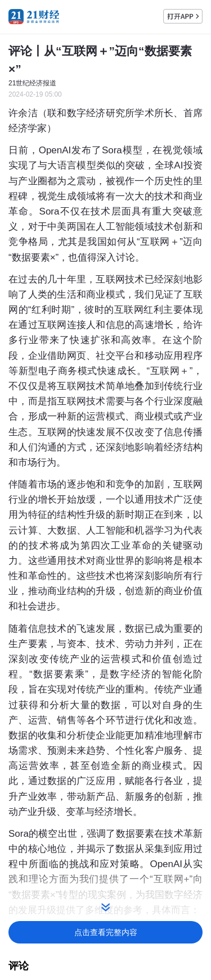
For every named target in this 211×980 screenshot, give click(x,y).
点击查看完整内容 (106, 932)
